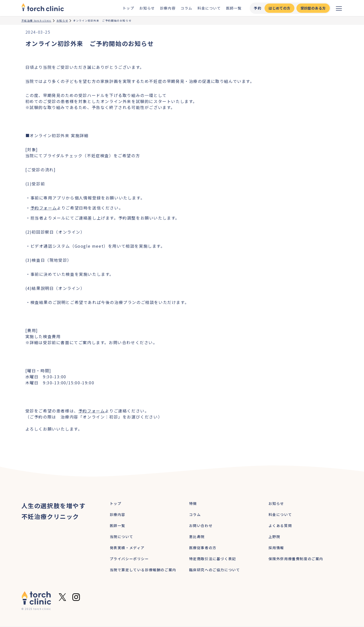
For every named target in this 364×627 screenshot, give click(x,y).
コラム (187, 8)
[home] (43, 8)
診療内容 (168, 8)
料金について (209, 8)
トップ (128, 8)
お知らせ (147, 8)
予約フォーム (44, 208)
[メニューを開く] (339, 8)
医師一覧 (234, 8)
